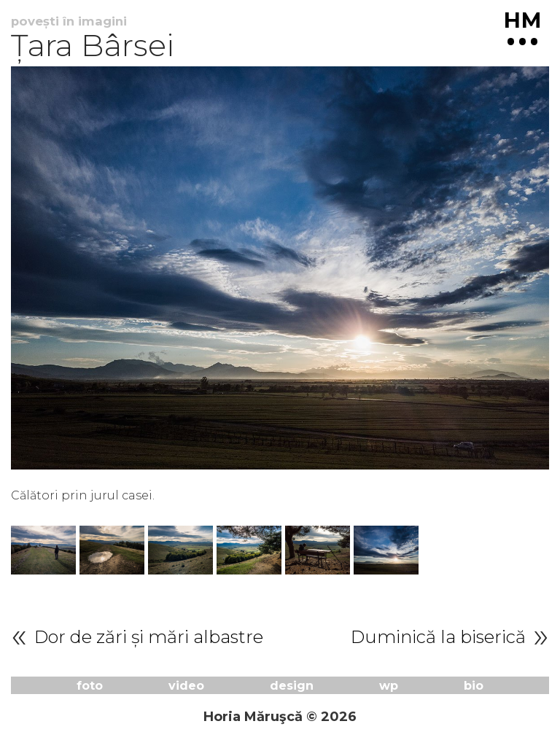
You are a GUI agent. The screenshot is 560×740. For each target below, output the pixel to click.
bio (474, 685)
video (186, 685)
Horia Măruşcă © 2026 (280, 717)
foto (90, 685)
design (292, 685)
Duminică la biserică (438, 637)
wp (389, 685)
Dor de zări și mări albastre (149, 637)
